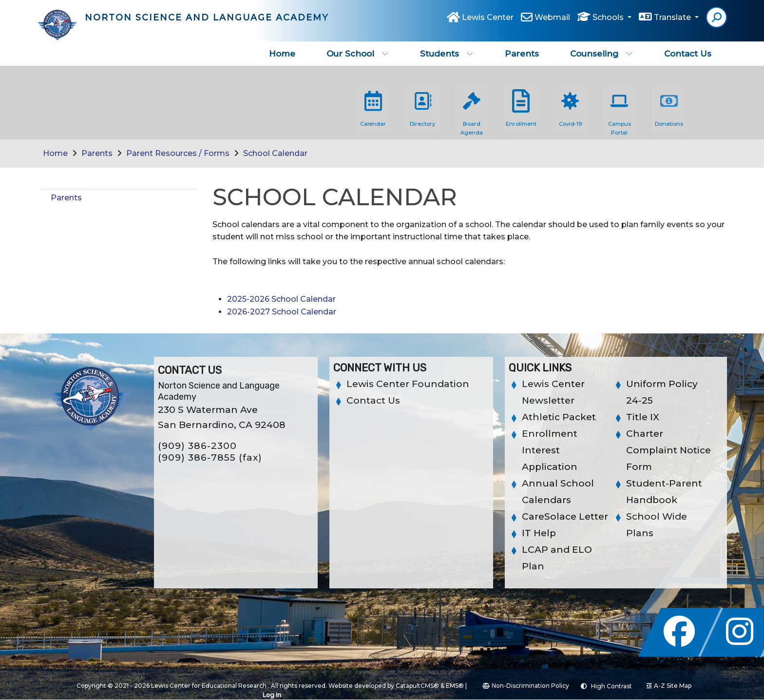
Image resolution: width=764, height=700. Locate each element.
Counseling (602, 54)
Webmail (552, 20)
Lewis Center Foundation (408, 384)
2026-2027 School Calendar (282, 312)
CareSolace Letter (565, 516)
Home (282, 54)
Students (447, 54)
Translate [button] (673, 20)
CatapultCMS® (417, 686)
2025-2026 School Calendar (281, 299)
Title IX (643, 417)
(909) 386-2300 (197, 446)
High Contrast (611, 686)
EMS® (455, 686)
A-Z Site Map (669, 686)
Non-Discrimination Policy (526, 686)
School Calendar (275, 153)
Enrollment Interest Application (550, 450)
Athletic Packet (559, 417)
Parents (522, 54)
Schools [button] (609, 20)
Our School (358, 54)
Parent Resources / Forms (178, 153)
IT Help (539, 533)
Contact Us (688, 54)
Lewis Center (488, 20)
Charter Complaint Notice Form (668, 450)
